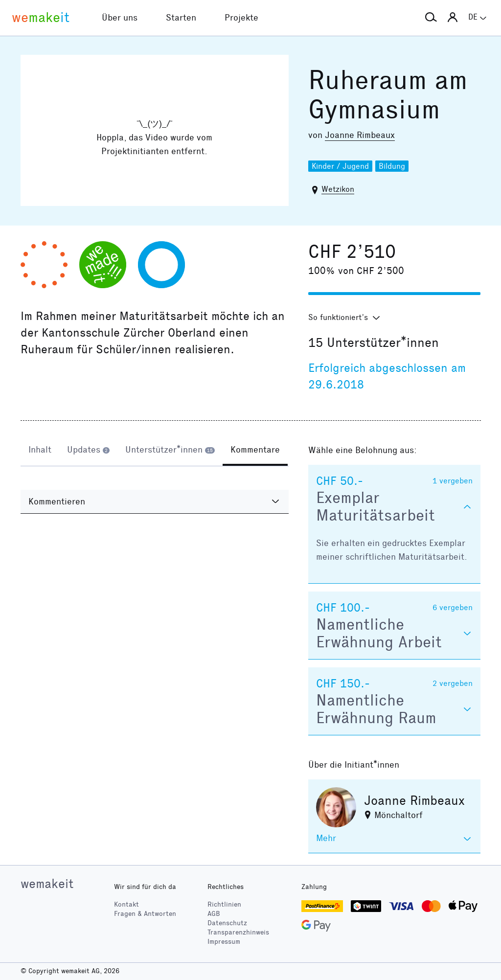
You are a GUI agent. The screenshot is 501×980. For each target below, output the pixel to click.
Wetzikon (338, 189)
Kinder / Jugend (340, 166)
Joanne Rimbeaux (360, 135)
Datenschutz (227, 923)
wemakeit (47, 884)
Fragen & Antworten (145, 914)
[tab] (40, 451)
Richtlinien (224, 904)
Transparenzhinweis (238, 932)
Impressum (224, 942)
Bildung (392, 166)
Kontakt (126, 904)
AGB (214, 914)
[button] (431, 18)
